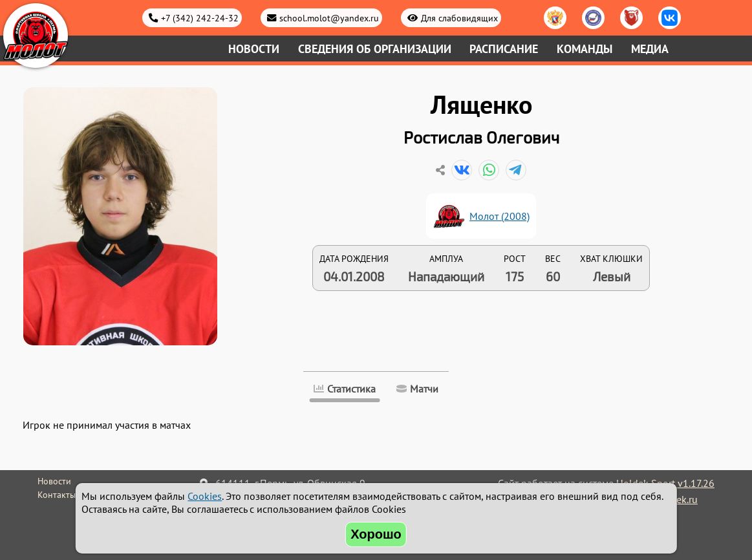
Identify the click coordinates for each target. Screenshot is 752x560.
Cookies (205, 496)
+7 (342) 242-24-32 (200, 18)
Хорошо (376, 534)
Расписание (504, 49)
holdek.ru (677, 499)
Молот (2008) (500, 216)
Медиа (650, 49)
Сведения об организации (375, 49)
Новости (254, 49)
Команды (585, 49)
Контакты (57, 495)
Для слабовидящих (459, 18)
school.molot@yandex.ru (329, 18)
